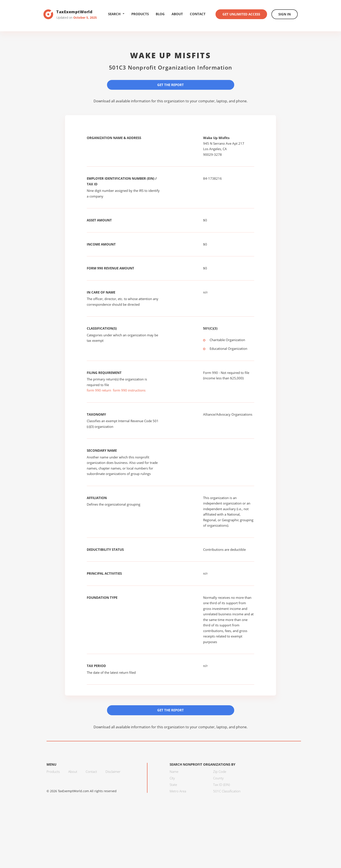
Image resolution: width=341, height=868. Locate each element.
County (218, 778)
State (173, 785)
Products (140, 14)
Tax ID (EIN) (221, 785)
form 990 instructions (129, 390)
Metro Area (178, 791)
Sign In (285, 14)
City (172, 778)
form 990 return (99, 390)
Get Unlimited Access (241, 14)
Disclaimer (113, 772)
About (177, 14)
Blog (160, 14)
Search (116, 14)
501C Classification (227, 791)
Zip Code (220, 772)
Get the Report (170, 85)
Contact (198, 14)
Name (174, 772)
